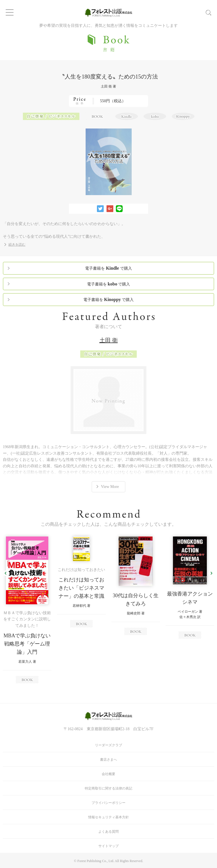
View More (110, 487)
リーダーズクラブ (108, 745)
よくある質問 (108, 832)
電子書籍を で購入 (108, 268)
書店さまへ (108, 760)
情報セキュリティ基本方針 (108, 817)
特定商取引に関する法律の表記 (108, 788)
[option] (27, 610)
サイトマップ (108, 846)
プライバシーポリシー (108, 803)
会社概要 (108, 774)
